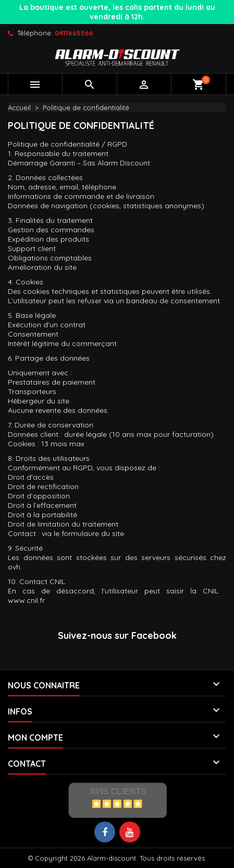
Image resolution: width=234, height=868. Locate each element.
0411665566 (74, 33)
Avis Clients (118, 792)
